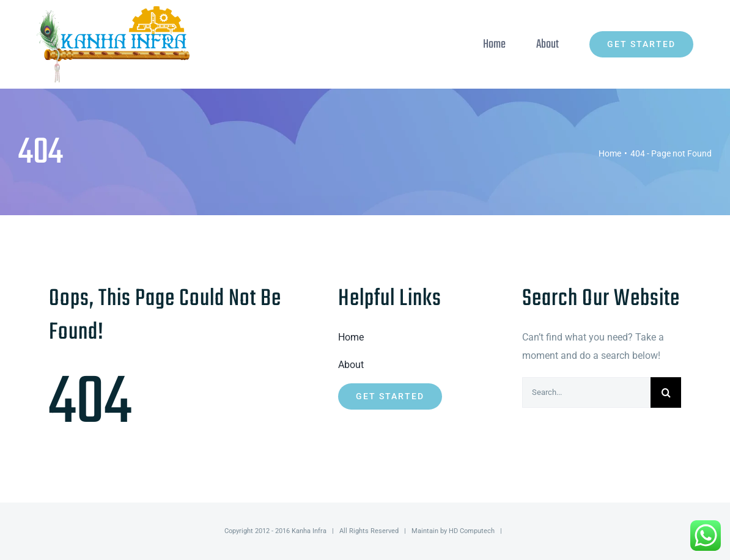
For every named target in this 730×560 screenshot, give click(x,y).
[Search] (666, 392)
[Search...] (586, 392)
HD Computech (472, 531)
